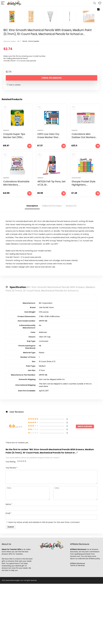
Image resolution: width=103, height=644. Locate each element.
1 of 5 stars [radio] (18, 521)
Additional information (52, 266)
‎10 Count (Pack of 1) (47, 422)
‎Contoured (44, 401)
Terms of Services (77, 626)
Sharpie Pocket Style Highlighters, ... (84, 243)
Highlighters (76, 238)
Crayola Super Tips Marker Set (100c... (14, 195)
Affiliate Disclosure (78, 624)
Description (32, 266)
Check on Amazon (51, 135)
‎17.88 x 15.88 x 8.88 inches (49, 377)
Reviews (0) (71, 266)
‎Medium (42, 426)
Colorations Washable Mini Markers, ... (16, 243)
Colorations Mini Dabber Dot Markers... (84, 195)
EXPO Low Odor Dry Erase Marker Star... (49, 195)
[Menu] (3, 3)
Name (9, 565)
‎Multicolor (43, 393)
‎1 (39, 417)
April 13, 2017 (44, 451)
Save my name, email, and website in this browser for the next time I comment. (44, 583)
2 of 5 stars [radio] (19, 521)
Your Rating (11, 522)
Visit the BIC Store (46, 368)
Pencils (25, 99)
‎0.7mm (42, 431)
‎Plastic (42, 413)
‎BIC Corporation (46, 363)
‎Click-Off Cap (45, 397)
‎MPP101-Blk (43, 381)
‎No (40, 386)
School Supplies (34, 99)
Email (8, 574)
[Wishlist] (100, 3)
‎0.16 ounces (44, 372)
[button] (98, 9)
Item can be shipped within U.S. (52, 440)
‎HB (40, 406)
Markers (6, 189)
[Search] (95, 3)
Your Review (11, 528)
